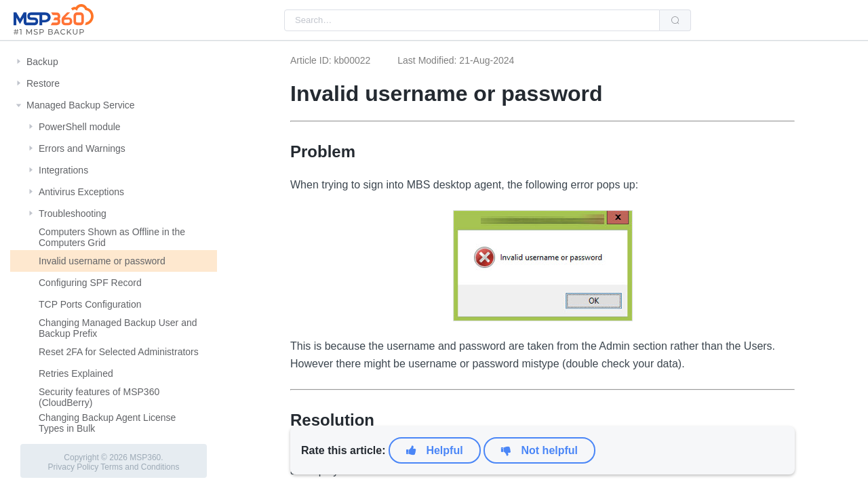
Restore (43, 83)
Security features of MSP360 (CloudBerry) (99, 397)
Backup (42, 62)
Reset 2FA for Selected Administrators (119, 352)
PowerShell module (80, 127)
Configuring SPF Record (90, 283)
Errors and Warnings (82, 148)
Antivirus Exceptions (81, 192)
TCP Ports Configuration (90, 304)
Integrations (63, 170)
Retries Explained (76, 373)
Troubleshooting (73, 213)
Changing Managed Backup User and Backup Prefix (118, 328)
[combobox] (472, 20)
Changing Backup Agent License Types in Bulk (107, 423)
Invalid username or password (102, 261)
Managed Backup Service (81, 105)
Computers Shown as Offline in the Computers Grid (112, 237)
